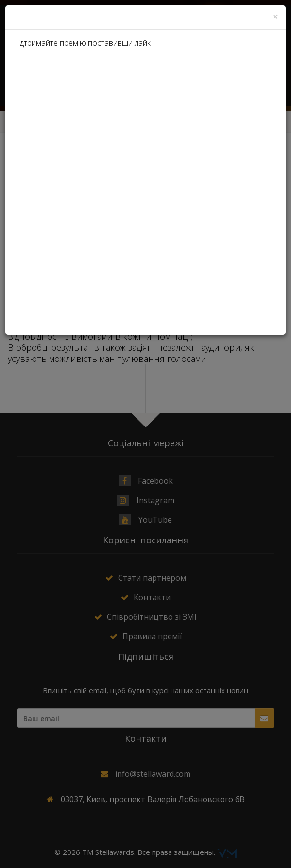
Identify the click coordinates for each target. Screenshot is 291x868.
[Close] (275, 17)
